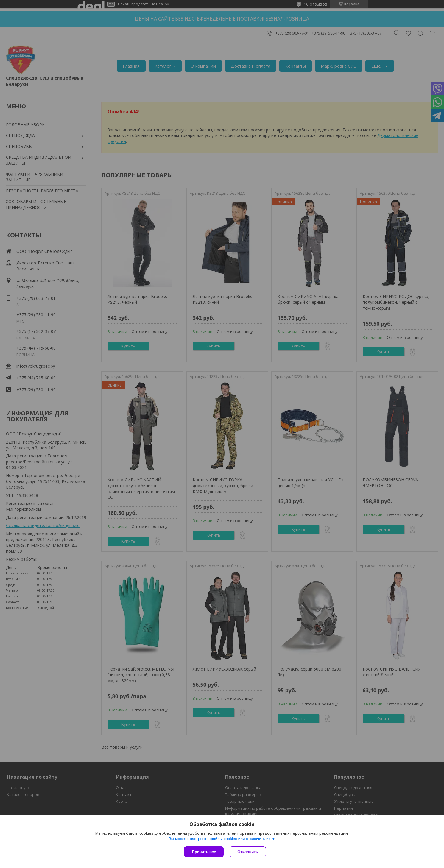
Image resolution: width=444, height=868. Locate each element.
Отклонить (248, 852)
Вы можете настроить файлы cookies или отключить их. (220, 839)
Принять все (204, 852)
